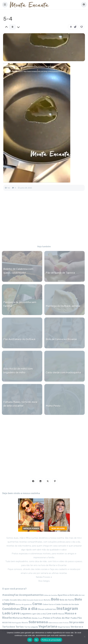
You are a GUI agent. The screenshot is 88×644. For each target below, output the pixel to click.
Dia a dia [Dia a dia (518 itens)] (29, 609)
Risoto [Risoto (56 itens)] (25, 623)
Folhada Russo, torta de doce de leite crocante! (20, 404)
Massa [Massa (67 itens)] (61, 614)
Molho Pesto (53, 406)
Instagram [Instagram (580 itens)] (67, 609)
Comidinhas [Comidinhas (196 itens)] (11, 609)
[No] (85, 637)
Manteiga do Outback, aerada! (63, 306)
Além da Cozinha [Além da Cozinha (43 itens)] (51, 595)
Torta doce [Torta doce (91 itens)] (9, 627)
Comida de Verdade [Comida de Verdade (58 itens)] (70, 604)
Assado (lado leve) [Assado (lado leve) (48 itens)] (35, 600)
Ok (30, 640)
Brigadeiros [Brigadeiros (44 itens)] (27, 605)
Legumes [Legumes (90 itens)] (26, 614)
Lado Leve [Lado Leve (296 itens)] (11, 613)
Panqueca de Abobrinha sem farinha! (20, 304)
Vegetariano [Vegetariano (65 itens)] (64, 627)
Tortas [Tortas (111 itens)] (20, 627)
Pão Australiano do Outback (19, 339)
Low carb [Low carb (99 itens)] (52, 614)
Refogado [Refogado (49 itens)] (17, 623)
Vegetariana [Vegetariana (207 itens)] (48, 626)
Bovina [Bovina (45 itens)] (18, 605)
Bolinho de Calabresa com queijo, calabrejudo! (18, 271)
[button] (5, 5)
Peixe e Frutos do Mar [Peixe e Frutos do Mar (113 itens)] (57, 618)
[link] (82, 27)
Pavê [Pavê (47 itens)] (40, 618)
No (36, 640)
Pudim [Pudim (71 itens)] (74, 618)
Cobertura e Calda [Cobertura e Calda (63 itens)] (52, 604)
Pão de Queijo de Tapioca (60, 273)
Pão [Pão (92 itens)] (80, 618)
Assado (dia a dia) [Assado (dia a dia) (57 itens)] (18, 600)
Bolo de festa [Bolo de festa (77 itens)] (67, 600)
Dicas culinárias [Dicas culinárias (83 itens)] (47, 609)
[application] (37, 123)
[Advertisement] (44, 220)
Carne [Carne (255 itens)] (37, 604)
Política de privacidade (51, 640)
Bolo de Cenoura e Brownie (61, 339)
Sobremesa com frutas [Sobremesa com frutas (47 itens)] (59, 623)
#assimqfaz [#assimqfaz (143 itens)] (10, 595)
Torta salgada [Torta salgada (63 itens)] (31, 627)
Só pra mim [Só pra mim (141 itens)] (76, 622)
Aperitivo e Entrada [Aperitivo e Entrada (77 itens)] (68, 595)
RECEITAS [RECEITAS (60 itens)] (7, 623)
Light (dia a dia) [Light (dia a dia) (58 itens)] (39, 614)
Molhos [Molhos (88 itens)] (27, 618)
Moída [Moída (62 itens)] (35, 618)
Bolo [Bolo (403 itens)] (55, 599)
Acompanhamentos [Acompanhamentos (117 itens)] (31, 595)
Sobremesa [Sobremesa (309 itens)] (38, 622)
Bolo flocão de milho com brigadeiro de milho (18, 371)
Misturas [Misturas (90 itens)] (18, 618)
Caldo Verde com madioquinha (63, 373)
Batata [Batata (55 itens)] (47, 600)
